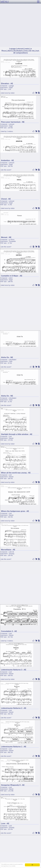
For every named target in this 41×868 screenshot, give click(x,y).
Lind (10, 437)
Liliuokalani (12, 360)
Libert (11, 278)
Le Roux (11, 240)
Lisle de (11, 552)
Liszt (10, 633)
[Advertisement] (20, 22)
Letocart (11, 124)
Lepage (11, 86)
